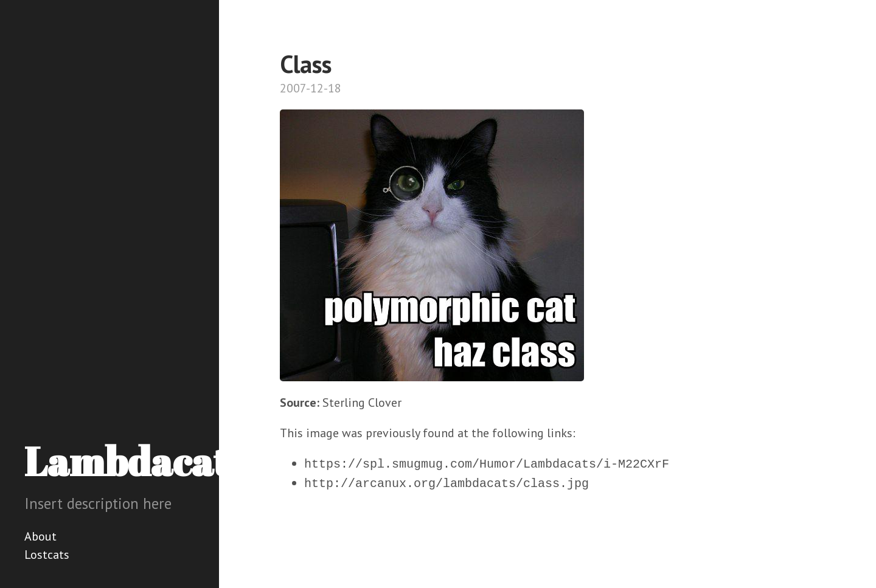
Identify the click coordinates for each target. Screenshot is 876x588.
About (40, 536)
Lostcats (47, 555)
